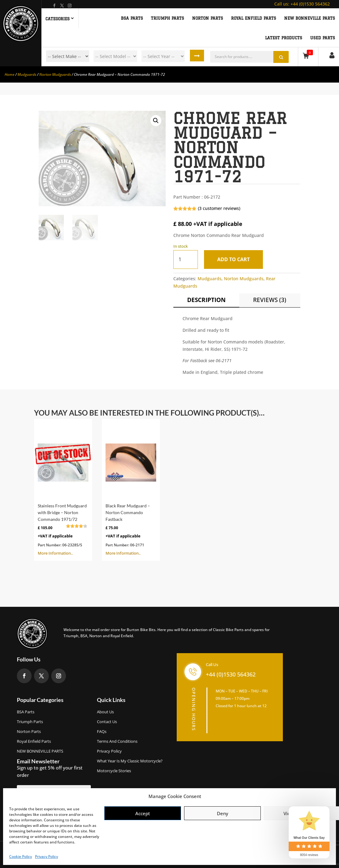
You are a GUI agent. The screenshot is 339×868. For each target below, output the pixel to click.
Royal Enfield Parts (34, 741)
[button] (156, 121)
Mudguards (27, 74)
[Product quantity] (186, 260)
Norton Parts (29, 731)
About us (105, 712)
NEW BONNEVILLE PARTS (310, 18)
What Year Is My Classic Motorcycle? (130, 761)
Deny (223, 813)
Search (198, 56)
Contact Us (107, 722)
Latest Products (284, 38)
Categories (58, 19)
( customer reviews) (219, 208)
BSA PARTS (132, 18)
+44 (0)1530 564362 (302, 4)
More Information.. (63, 489)
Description (206, 300)
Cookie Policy (21, 856)
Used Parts (323, 38)
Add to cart (235, 259)
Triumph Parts (30, 722)
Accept (143, 813)
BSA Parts (26, 712)
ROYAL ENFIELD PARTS (254, 18)
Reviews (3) (270, 300)
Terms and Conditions (117, 741)
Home (10, 74)
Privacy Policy (46, 856)
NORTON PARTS (208, 18)
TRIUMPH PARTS (168, 18)
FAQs (102, 731)
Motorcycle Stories (114, 771)
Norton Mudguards (55, 74)
